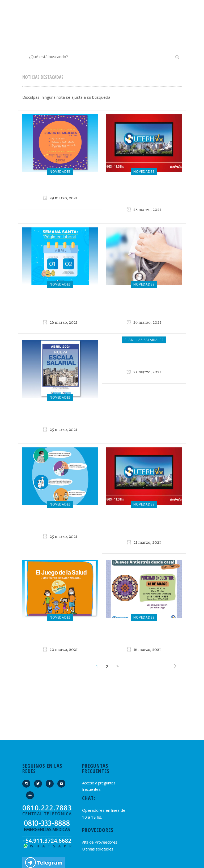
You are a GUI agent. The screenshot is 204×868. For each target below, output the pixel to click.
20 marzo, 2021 (60, 650)
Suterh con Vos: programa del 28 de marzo (144, 194)
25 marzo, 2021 (60, 430)
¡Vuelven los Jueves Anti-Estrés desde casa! (144, 637)
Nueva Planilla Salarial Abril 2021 (60, 417)
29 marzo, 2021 (60, 198)
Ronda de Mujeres (60, 188)
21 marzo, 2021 (144, 543)
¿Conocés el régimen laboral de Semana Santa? (60, 306)
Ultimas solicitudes (98, 849)
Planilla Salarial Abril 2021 (144, 359)
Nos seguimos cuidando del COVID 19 (60, 524)
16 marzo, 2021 (144, 650)
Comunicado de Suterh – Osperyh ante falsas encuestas (144, 306)
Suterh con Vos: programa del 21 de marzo (144, 526)
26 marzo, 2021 (60, 323)
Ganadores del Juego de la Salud (60, 637)
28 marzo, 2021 (144, 210)
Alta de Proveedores (100, 842)
